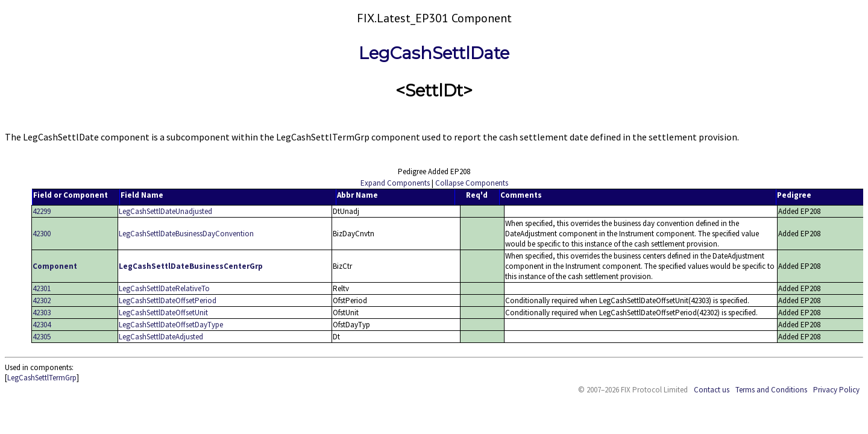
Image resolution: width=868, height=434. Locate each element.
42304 (42, 325)
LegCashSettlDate (434, 53)
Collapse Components (472, 183)
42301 (42, 288)
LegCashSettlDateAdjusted (161, 337)
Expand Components (395, 183)
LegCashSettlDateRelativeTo (164, 288)
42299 (42, 211)
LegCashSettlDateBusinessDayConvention (186, 234)
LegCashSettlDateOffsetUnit (163, 313)
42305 (42, 337)
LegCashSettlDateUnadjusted (165, 211)
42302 (42, 300)
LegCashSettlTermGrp (42, 378)
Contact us (712, 390)
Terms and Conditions (771, 390)
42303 (42, 313)
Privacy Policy (836, 390)
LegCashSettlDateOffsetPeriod (168, 300)
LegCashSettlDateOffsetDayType (171, 325)
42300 (42, 234)
